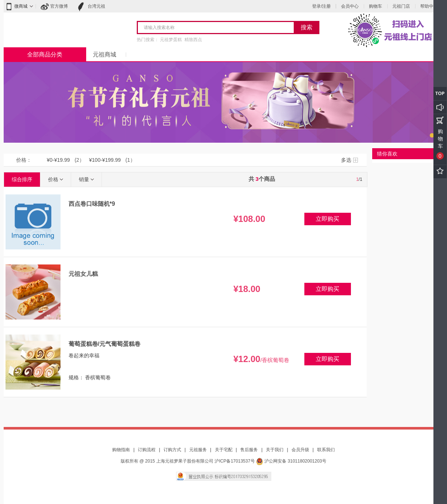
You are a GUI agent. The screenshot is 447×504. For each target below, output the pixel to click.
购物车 (375, 6)
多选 (346, 160)
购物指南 (121, 450)
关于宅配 (224, 450)
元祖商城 (105, 54)
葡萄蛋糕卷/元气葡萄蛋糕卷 (105, 344)
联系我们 (326, 450)
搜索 (307, 27)
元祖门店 (401, 6)
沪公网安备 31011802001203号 (291, 461)
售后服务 (249, 450)
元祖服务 (198, 450)
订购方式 (172, 450)
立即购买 (327, 219)
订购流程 (147, 450)
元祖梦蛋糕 (171, 40)
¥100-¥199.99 (105, 160)
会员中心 (350, 6)
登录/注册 (321, 6)
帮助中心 (429, 6)
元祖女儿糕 (83, 274)
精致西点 (193, 40)
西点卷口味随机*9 (92, 204)
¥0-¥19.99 (58, 160)
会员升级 (300, 450)
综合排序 (22, 179)
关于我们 (275, 450)
